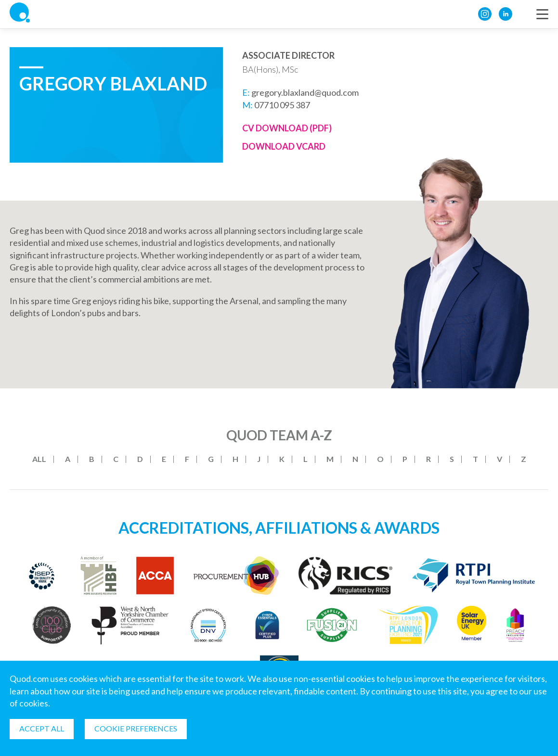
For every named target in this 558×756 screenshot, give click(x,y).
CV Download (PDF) (287, 128)
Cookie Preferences (136, 728)
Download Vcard (284, 146)
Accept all (42, 728)
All (39, 459)
